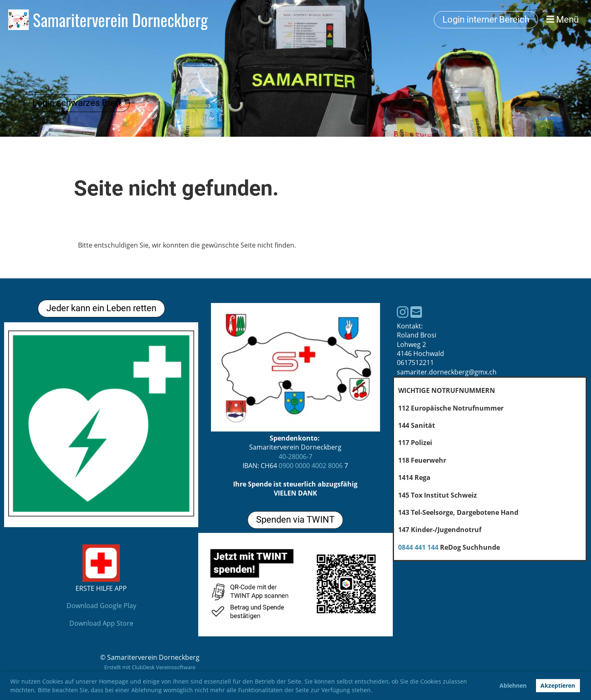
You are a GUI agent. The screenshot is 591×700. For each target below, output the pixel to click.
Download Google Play (101, 606)
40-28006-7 (295, 457)
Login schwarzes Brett (77, 103)
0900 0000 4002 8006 (311, 466)
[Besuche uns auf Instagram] (403, 312)
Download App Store (101, 623)
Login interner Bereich (486, 20)
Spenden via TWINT (295, 520)
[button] (375, 691)
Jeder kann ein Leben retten (101, 308)
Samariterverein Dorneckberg (120, 20)
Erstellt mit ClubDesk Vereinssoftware (150, 667)
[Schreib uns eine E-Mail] (416, 312)
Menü (562, 20)
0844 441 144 (418, 547)
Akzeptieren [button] (558, 685)
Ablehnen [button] (513, 685)
